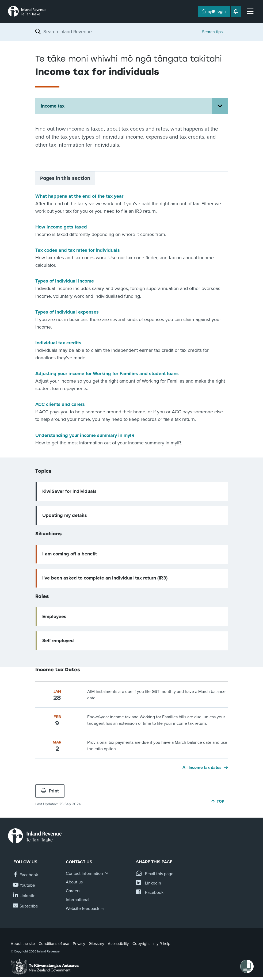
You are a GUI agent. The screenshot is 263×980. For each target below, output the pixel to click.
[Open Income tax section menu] (220, 106)
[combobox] (120, 32)
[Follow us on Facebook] (26, 875)
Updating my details (65, 515)
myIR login (214, 12)
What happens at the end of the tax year (79, 196)
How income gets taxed (61, 227)
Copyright (141, 944)
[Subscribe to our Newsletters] (26, 906)
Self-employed (58, 640)
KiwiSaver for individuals (69, 491)
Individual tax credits (58, 343)
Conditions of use (54, 944)
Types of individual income (65, 281)
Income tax (53, 106)
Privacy (79, 944)
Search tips (212, 32)
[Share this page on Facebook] (150, 893)
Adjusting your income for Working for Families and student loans (107, 373)
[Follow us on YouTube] (24, 885)
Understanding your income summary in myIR (85, 435)
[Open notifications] (236, 12)
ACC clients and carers (60, 404)
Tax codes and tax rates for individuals (78, 250)
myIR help (162, 944)
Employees (54, 616)
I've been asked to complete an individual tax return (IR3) (105, 578)
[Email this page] (155, 874)
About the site (23, 944)
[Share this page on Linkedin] (149, 883)
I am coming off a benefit (70, 554)
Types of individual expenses (67, 312)
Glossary (96, 944)
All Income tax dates (202, 768)
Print (50, 791)
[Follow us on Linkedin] (24, 896)
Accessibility (118, 944)
